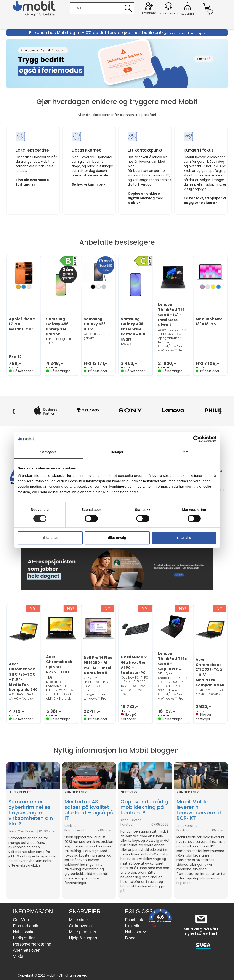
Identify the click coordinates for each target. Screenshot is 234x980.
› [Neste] (220, 410)
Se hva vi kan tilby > (89, 184)
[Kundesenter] (169, 6)
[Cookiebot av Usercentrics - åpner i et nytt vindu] (196, 439)
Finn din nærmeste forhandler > (32, 182)
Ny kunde (149, 13)
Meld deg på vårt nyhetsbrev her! (201, 931)
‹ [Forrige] (14, 410)
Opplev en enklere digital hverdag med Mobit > (146, 198)
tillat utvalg (117, 538)
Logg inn (187, 7)
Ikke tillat (50, 538)
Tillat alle (184, 538)
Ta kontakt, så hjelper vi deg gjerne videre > (205, 200)
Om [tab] (185, 452)
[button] (160, 919)
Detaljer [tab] (117, 452)
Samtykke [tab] (49, 452)
